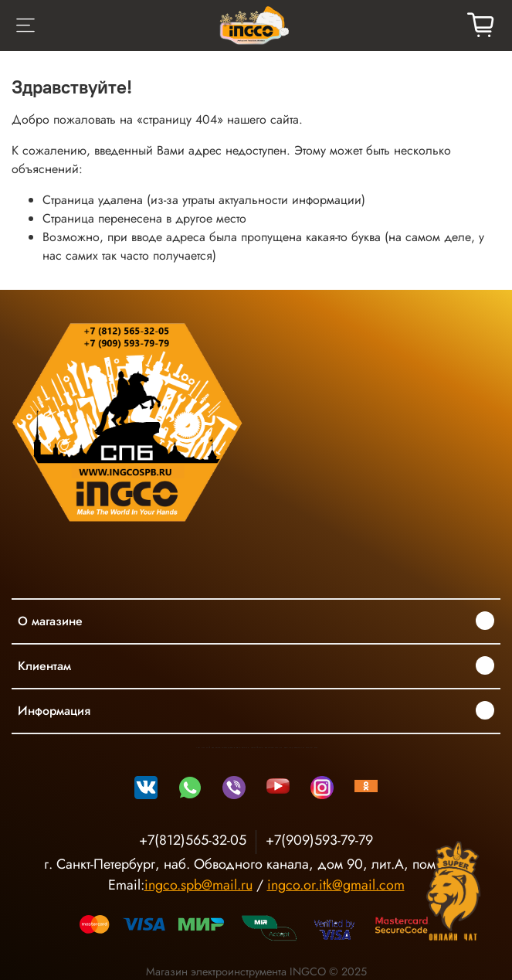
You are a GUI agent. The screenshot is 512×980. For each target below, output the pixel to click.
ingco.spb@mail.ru (198, 885)
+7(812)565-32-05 (193, 840)
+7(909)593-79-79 (319, 840)
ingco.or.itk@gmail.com (336, 885)
